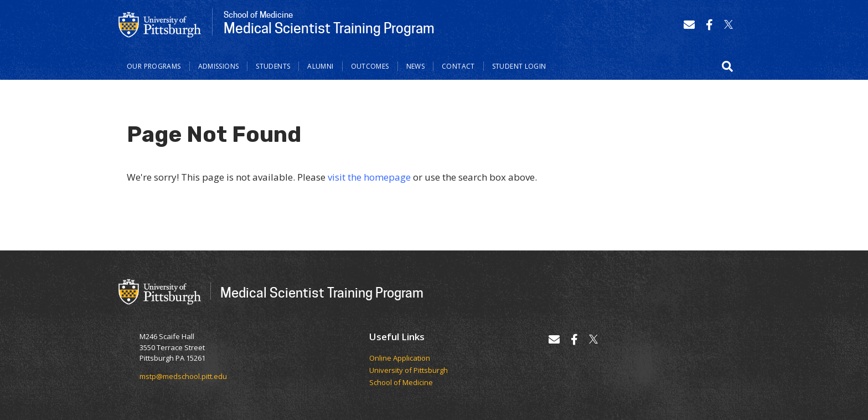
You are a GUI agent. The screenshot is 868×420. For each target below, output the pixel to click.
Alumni (320, 66)
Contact (458, 66)
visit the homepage (369, 177)
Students (273, 66)
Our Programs (154, 66)
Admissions (219, 66)
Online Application (400, 358)
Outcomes (370, 66)
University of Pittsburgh (409, 371)
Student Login (519, 66)
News (416, 66)
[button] (727, 66)
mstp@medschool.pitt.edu (183, 376)
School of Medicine (401, 383)
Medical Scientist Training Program (322, 292)
